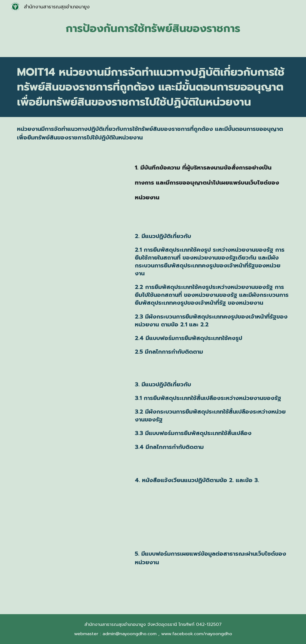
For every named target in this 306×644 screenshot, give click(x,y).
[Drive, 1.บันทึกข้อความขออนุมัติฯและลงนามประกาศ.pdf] (71, 186)
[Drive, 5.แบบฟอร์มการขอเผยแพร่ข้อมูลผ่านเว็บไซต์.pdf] (71, 577)
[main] (153, 29)
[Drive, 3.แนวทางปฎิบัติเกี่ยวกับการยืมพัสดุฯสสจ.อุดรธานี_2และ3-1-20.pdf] (71, 408)
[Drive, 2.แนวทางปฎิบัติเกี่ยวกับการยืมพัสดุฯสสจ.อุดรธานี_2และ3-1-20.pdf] (71, 260)
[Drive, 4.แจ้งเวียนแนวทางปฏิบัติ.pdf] (71, 504)
